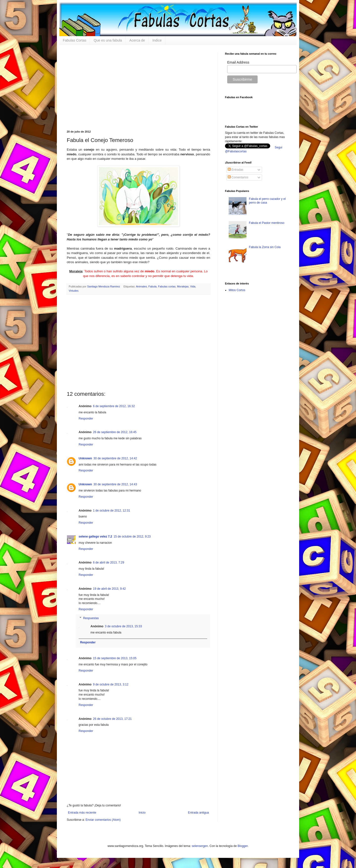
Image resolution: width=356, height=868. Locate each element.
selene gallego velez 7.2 (95, 537)
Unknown (85, 458)
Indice (157, 40)
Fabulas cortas (167, 286)
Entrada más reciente (82, 813)
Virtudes (74, 291)
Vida (193, 286)
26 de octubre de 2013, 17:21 (112, 719)
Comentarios (238, 177)
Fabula (152, 286)
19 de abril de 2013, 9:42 (109, 589)
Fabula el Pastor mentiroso (267, 223)
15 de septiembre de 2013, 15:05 (115, 658)
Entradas (235, 170)
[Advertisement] (138, 87)
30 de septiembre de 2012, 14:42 (115, 458)
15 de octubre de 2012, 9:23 (132, 537)
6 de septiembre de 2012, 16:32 (114, 406)
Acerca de (137, 40)
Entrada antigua (198, 813)
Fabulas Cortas (75, 40)
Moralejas (183, 286)
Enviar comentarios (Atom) (103, 820)
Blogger (243, 846)
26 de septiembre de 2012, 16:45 (115, 432)
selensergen (200, 846)
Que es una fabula (108, 40)
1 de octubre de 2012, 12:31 (111, 511)
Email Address (238, 62)
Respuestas (91, 618)
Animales (141, 286)
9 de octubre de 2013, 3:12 (111, 684)
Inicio (142, 813)
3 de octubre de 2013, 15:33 (123, 626)
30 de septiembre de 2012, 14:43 (115, 484)
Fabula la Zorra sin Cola (265, 247)
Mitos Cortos (237, 290)
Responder (86, 419)
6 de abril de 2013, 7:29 (109, 563)
